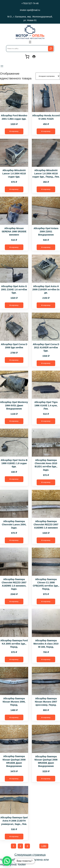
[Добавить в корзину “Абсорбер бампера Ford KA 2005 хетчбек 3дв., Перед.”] (14, 660)
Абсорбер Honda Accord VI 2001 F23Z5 (46, 117)
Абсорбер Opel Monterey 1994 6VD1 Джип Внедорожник (14, 406)
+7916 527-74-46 (30, 3)
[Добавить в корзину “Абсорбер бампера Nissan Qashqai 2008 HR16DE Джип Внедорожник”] (14, 779)
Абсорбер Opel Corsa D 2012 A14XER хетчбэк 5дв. (46, 348)
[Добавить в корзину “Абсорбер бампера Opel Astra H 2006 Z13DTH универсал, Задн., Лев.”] (14, 837)
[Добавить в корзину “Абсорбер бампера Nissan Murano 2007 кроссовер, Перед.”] (46, 718)
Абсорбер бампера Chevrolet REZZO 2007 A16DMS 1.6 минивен (46, 525)
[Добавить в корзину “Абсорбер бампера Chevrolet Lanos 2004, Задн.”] (14, 541)
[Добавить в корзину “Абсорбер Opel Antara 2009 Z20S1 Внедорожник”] (46, 247)
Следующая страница (30, 856)
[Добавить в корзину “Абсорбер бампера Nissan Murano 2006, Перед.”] (14, 718)
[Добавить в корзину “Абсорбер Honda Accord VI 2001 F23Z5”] (46, 131)
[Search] (51, 49)
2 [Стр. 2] (20, 847)
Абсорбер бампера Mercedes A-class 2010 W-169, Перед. (46, 644)
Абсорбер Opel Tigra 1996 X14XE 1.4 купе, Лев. (46, 406)
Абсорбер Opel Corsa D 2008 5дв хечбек (14, 346)
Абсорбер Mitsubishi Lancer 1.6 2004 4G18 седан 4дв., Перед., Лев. (46, 174)
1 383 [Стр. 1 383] (44, 847)
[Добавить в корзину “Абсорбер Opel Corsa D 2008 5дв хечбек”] (14, 360)
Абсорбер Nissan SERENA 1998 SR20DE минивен (14, 232)
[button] (7, 861)
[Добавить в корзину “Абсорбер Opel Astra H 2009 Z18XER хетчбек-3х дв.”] (46, 305)
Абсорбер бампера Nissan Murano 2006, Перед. (14, 702)
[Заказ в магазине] (48, 76)
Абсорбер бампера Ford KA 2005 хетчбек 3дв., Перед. (14, 644)
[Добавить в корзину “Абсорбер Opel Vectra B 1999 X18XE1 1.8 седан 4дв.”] (14, 480)
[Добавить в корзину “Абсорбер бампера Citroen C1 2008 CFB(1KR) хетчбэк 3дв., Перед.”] (46, 602)
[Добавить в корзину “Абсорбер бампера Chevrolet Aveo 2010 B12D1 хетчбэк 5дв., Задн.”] (46, 483)
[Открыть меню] (30, 42)
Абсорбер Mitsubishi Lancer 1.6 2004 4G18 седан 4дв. (14, 174)
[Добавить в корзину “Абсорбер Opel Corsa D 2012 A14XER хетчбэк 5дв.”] (46, 363)
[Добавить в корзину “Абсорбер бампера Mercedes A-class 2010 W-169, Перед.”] (46, 660)
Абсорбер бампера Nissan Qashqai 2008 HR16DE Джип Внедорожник (14, 762)
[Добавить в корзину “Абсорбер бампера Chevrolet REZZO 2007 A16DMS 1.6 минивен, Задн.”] (14, 602)
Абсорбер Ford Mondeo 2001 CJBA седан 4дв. (14, 117)
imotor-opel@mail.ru (30, 10)
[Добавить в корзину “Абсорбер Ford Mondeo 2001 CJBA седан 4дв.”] (14, 131)
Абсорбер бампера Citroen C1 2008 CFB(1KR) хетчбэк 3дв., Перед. (46, 585)
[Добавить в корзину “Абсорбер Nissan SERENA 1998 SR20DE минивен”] (14, 247)
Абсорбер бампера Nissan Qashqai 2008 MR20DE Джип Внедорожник (46, 762)
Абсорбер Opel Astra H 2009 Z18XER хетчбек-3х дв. (46, 290)
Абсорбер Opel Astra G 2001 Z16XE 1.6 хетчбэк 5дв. (14, 290)
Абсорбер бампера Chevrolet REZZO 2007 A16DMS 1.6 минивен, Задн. (14, 585)
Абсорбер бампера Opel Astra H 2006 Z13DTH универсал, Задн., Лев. (14, 822)
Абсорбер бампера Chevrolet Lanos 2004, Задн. (14, 525)
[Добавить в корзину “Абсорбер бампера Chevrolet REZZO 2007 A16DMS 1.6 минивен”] (46, 541)
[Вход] (34, 56)
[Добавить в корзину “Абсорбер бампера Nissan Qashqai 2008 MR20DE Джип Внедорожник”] (46, 779)
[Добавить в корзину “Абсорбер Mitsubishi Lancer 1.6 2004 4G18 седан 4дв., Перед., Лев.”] (46, 189)
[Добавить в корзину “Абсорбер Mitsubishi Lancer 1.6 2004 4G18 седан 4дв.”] (14, 189)
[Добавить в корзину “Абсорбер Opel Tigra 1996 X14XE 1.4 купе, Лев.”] (46, 422)
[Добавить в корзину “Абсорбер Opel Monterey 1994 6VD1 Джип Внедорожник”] (14, 422)
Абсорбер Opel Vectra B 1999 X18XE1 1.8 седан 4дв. (14, 464)
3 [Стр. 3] (27, 847)
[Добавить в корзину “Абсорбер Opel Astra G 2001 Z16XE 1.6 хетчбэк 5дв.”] (14, 305)
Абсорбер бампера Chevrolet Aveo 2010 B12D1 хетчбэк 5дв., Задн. (46, 465)
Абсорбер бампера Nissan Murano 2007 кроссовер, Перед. (46, 702)
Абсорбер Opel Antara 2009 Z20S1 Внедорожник (46, 232)
